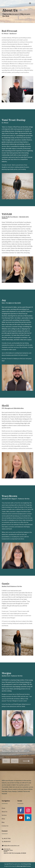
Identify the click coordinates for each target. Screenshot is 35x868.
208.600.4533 (7, 842)
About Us (5, 812)
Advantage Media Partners (24, 866)
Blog (3, 822)
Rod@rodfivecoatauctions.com (11, 846)
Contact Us (5, 826)
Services (4, 815)
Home (3, 808)
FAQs (3, 819)
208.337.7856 (7, 838)
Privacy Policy (27, 864)
